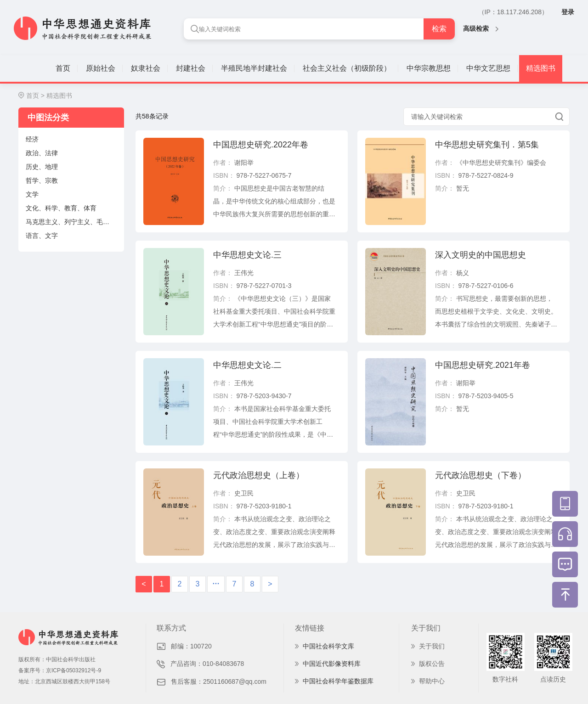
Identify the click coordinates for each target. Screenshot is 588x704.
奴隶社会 (146, 68)
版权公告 (432, 664)
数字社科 (505, 679)
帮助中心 (432, 681)
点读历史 (553, 679)
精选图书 (541, 68)
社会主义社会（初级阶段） (347, 68)
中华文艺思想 (488, 68)
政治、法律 (42, 153)
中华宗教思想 (429, 68)
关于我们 (432, 646)
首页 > (35, 96)
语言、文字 (42, 236)
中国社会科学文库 (328, 646)
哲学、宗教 (42, 180)
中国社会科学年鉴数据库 (338, 681)
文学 (32, 194)
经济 (32, 139)
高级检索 (481, 28)
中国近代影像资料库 (332, 664)
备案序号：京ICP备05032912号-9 (60, 670)
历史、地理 (42, 167)
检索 (439, 29)
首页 (63, 68)
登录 (568, 12)
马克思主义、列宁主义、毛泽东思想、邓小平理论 (75, 222)
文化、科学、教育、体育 (61, 208)
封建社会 (191, 68)
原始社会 (101, 68)
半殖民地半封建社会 (254, 68)
